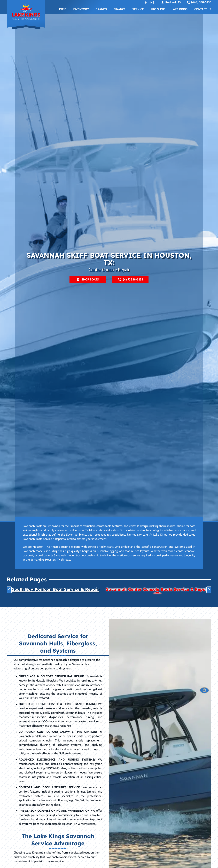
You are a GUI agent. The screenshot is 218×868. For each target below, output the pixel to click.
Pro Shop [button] (158, 9)
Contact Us (203, 9)
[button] (9, 590)
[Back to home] (26, 14)
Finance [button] (120, 9)
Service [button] (138, 9)
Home (62, 9)
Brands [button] (101, 9)
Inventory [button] (81, 9)
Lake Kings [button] (180, 9)
